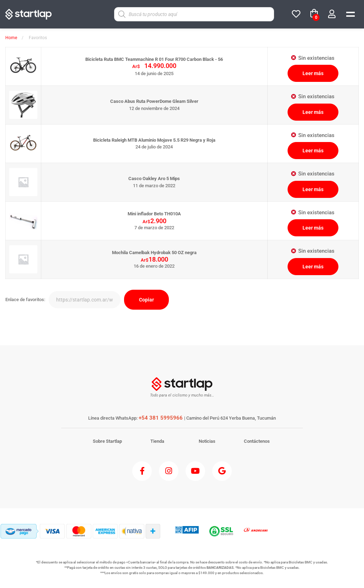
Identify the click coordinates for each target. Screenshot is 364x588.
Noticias (207, 441)
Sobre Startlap (107, 441)
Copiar (146, 300)
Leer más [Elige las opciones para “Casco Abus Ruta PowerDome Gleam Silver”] (313, 112)
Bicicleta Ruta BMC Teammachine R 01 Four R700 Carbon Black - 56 (154, 59)
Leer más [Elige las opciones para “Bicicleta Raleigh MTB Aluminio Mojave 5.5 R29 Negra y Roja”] (313, 151)
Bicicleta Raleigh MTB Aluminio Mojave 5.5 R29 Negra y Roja (154, 140)
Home (11, 38)
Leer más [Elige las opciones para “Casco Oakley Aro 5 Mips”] (313, 189)
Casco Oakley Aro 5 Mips (154, 178)
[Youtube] (195, 471)
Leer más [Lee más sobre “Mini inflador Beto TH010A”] (313, 228)
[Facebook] (142, 471)
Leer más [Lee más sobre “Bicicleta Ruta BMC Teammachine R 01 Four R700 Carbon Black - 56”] (313, 73)
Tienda (157, 441)
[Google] (222, 471)
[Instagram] (169, 471)
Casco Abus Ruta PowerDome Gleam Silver (154, 101)
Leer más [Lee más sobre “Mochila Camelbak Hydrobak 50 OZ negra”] (313, 267)
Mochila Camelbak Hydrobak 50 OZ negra (154, 253)
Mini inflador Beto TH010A (154, 214)
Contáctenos (257, 441)
